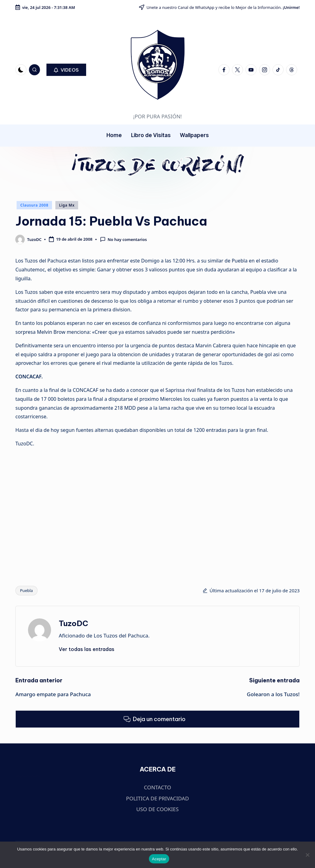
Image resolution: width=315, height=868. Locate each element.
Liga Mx (67, 205)
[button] (66, 70)
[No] (307, 855)
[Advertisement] (58, 510)
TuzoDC (74, 623)
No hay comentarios (124, 239)
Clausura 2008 (34, 205)
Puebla (26, 590)
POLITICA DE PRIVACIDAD (157, 798)
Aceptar (159, 859)
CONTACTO (158, 787)
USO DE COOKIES (157, 809)
